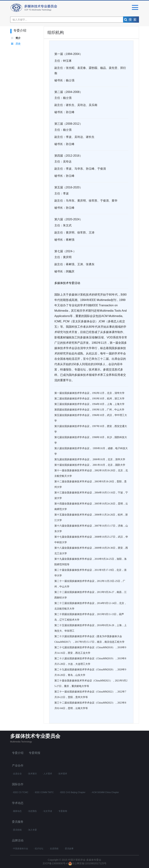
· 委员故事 (69, 849)
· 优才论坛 (38, 849)
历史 (18, 44)
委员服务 (18, 822)
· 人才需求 (47, 774)
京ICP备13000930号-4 (55, 863)
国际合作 (18, 784)
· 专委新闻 (62, 811)
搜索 (131, 20)
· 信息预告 (32, 811)
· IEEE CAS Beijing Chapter (72, 792)
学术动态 (18, 803)
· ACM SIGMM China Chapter (105, 792)
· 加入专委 (32, 830)
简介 (18, 38)
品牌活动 (18, 840)
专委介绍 (18, 753)
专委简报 (35, 753)
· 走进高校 (54, 849)
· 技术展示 (32, 774)
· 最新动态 (17, 811)
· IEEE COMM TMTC (44, 792)
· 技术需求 (62, 774)
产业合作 (18, 766)
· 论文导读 (47, 811)
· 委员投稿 (17, 830)
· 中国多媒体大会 (20, 849)
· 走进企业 (17, 774)
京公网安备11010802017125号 (87, 863)
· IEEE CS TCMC (20, 792)
